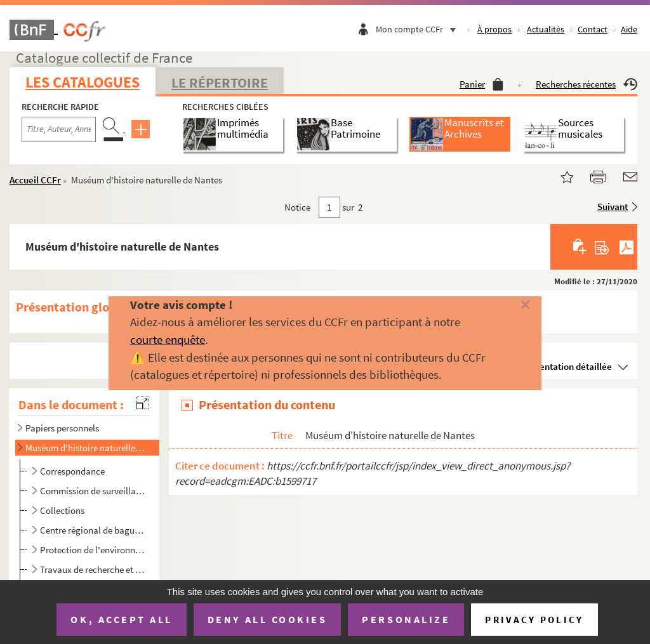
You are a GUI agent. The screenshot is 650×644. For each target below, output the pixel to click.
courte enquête (168, 339)
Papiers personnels (62, 428)
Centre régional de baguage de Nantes (93, 530)
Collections (62, 510)
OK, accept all (121, 619)
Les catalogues (83, 82)
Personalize (406, 619)
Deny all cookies (267, 619)
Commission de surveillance (93, 491)
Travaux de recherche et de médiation (93, 569)
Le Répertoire (220, 82)
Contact (593, 29)
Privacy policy (534, 620)
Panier (481, 84)
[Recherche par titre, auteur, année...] (59, 129)
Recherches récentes (587, 84)
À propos (494, 29)
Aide (629, 29)
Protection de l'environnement (93, 550)
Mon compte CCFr (419, 29)
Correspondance (72, 471)
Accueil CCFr (35, 180)
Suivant (613, 207)
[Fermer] (512, 306)
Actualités (546, 29)
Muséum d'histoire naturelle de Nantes (85, 448)
